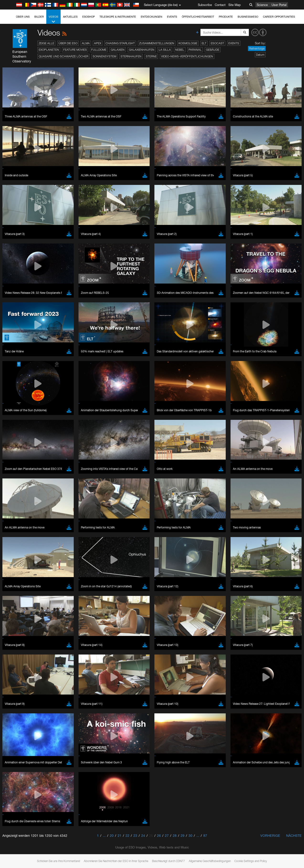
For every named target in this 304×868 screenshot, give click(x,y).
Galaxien (118, 50)
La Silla (165, 50)
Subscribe (205, 5)
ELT (204, 43)
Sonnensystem (104, 56)
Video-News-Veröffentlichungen (187, 56)
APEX (98, 43)
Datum (260, 55)
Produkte (226, 17)
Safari (18, 667)
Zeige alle (46, 43)
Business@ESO (248, 17)
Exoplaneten (49, 50)
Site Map (235, 5)
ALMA (86, 43)
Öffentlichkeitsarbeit (198, 17)
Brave (18, 650)
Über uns (23, 17)
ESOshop (89, 17)
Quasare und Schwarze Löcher (63, 56)
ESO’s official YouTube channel (112, 571)
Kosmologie (188, 43)
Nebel (180, 50)
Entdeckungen (152, 17)
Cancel (39, 737)
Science (262, 5)
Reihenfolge (257, 48)
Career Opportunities (279, 17)
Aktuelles (70, 17)
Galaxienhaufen (142, 50)
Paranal (195, 50)
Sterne (151, 56)
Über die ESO (68, 43)
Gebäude (213, 50)
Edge (18, 658)
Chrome (20, 654)
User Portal (279, 5)
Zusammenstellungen (157, 43)
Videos (53, 19)
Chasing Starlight (120, 43)
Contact (220, 5)
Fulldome (99, 50)
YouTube (10, 571)
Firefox (19, 663)
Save (15, 737)
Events (172, 17)
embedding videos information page (274, 575)
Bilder (39, 17)
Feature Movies (75, 50)
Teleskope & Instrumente (118, 17)
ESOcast (217, 43)
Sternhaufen (131, 56)
